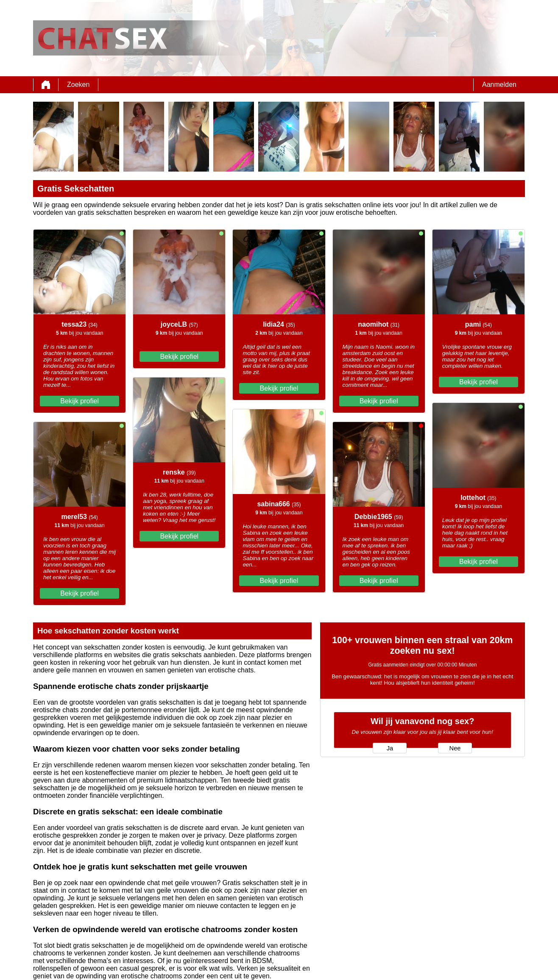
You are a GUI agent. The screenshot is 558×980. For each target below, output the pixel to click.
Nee (455, 748)
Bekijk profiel (80, 401)
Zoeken (78, 85)
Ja (390, 748)
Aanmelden (499, 85)
